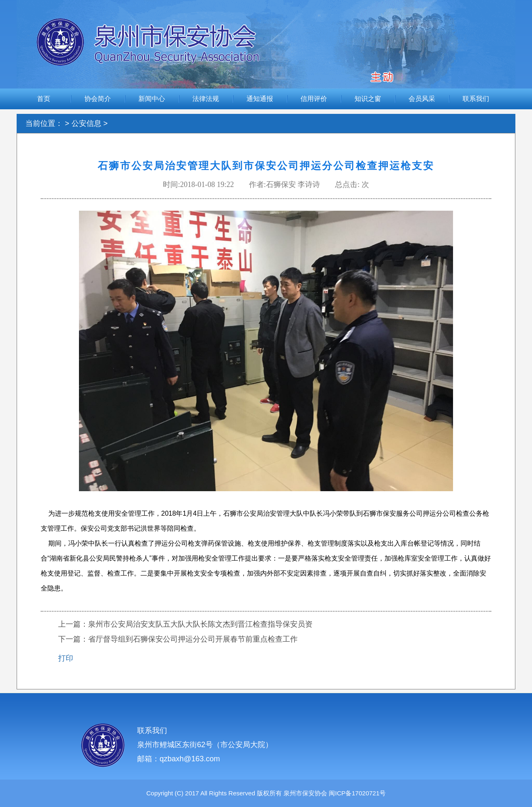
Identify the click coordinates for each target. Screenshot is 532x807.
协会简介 (98, 99)
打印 (66, 658)
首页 (44, 99)
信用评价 (314, 99)
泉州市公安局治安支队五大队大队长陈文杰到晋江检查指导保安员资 (200, 624)
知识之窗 (368, 99)
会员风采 (422, 99)
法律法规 (206, 99)
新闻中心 (152, 99)
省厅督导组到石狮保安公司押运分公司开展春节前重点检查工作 (193, 639)
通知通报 (260, 99)
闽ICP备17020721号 (356, 793)
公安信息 (86, 123)
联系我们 (476, 99)
